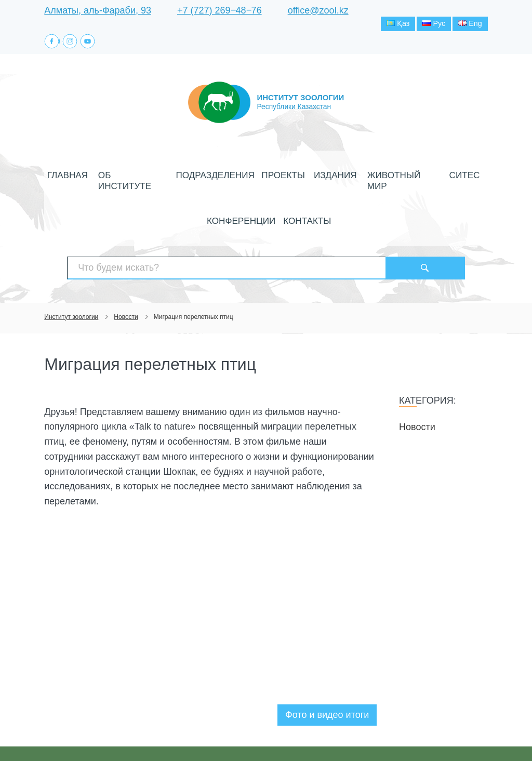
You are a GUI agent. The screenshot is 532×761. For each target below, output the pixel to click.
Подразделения (190, 177)
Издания (289, 177)
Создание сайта (422, 734)
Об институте (124, 177)
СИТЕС (393, 177)
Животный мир (343, 177)
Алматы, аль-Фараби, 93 (98, 10)
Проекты (246, 177)
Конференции (440, 177)
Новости (417, 389)
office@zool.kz (318, 10)
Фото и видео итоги (327, 676)
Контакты (266, 200)
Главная (73, 177)
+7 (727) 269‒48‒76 (220, 10)
